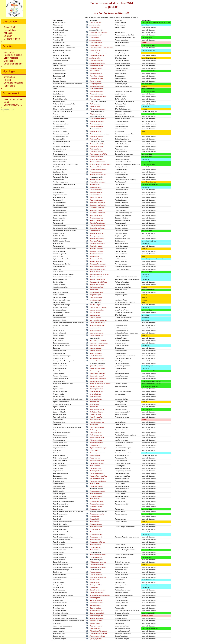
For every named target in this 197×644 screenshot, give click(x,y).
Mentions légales (12, 39)
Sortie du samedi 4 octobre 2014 (112, 5)
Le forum (8, 36)
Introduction (9, 77)
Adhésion (8, 33)
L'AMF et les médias (13, 99)
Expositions (9, 61)
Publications (9, 86)
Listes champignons (13, 64)
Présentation (10, 30)
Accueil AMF (10, 27)
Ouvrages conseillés (13, 83)
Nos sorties (9, 52)
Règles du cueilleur (13, 55)
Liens (6, 102)
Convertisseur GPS (13, 105)
